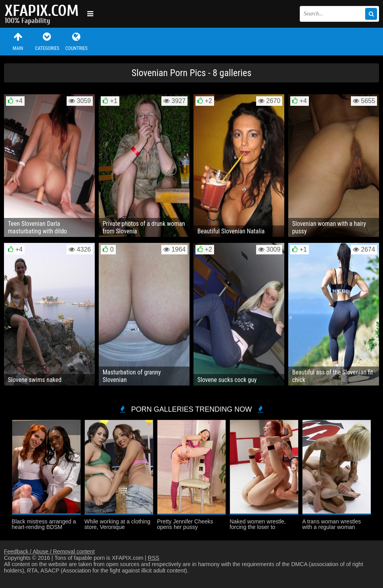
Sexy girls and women (44, 14)
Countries (77, 41)
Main (18, 41)
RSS (154, 558)
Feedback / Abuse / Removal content (49, 552)
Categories (47, 41)
